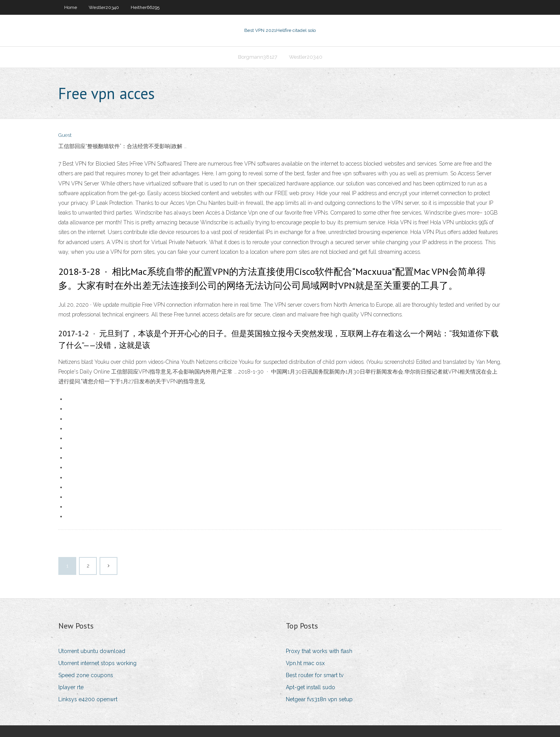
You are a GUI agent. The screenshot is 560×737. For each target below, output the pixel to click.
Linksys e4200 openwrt (88, 699)
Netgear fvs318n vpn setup (319, 699)
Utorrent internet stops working (97, 663)
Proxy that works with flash (319, 651)
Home (71, 7)
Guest (65, 135)
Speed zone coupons (86, 675)
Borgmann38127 (258, 57)
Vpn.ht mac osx (305, 663)
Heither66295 (145, 7)
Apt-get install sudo (311, 687)
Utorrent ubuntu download (92, 651)
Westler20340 (104, 7)
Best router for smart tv (315, 675)
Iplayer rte (71, 687)
